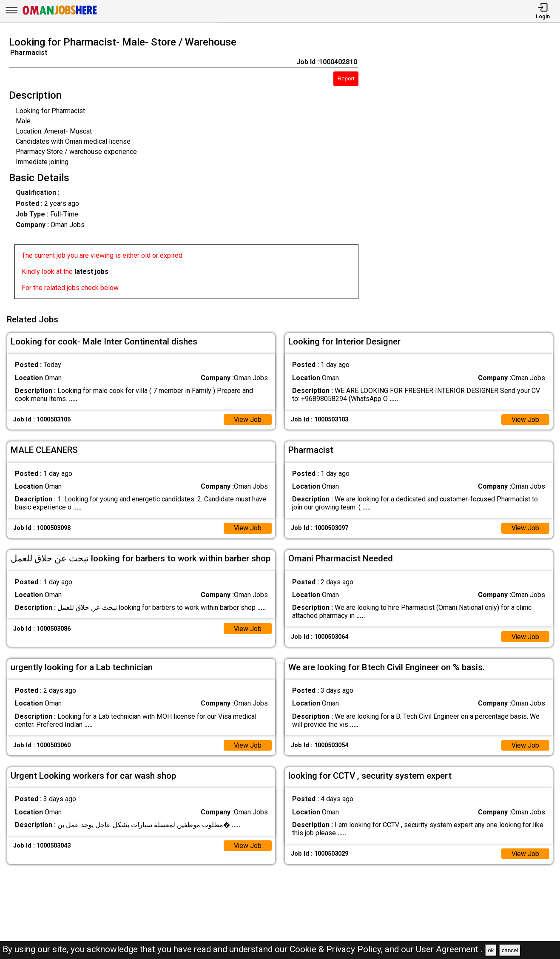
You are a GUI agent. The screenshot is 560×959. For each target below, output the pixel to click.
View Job (247, 419)
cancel (510, 950)
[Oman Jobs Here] (60, 15)
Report (346, 78)
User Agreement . (449, 949)
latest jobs (91, 272)
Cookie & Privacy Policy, (337, 949)
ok (491, 950)
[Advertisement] (466, 170)
